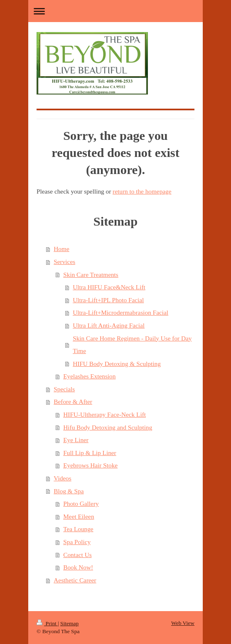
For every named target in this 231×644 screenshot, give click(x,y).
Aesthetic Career (75, 580)
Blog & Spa (69, 491)
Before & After (73, 402)
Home (61, 249)
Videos (62, 478)
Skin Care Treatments (91, 275)
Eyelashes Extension (89, 376)
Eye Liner (76, 440)
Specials (64, 389)
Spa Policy (77, 542)
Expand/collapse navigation (116, 11)
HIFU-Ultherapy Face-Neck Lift (104, 414)
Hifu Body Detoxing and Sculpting (108, 427)
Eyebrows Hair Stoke (90, 465)
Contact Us (77, 555)
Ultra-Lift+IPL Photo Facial (108, 300)
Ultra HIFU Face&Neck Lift (109, 287)
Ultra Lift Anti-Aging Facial (109, 325)
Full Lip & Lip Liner (90, 453)
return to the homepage (142, 191)
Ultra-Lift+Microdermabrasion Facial (120, 312)
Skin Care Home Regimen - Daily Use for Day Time (132, 345)
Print (47, 623)
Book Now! (78, 567)
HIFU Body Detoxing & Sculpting (117, 364)
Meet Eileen (79, 516)
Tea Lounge (78, 529)
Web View (183, 623)
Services (64, 262)
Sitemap (69, 623)
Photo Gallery (81, 504)
